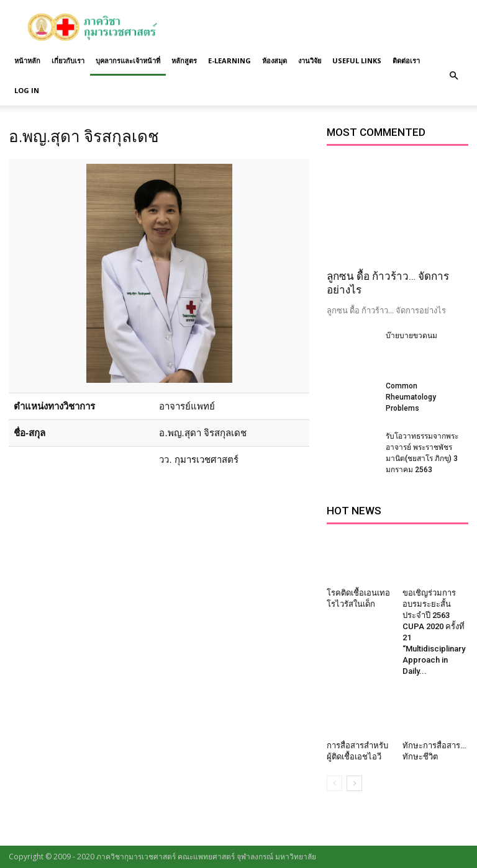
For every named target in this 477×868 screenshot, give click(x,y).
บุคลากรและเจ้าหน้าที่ (128, 60)
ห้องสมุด (275, 60)
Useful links (357, 60)
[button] (453, 76)
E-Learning (229, 60)
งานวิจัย (310, 60)
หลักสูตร (184, 60)
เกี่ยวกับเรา (68, 60)
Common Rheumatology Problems (411, 397)
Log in (27, 90)
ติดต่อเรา (406, 60)
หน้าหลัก (27, 60)
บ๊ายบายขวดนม (411, 336)
